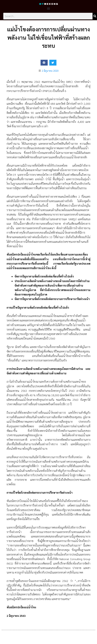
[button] (48, 8)
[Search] (95, 16)
